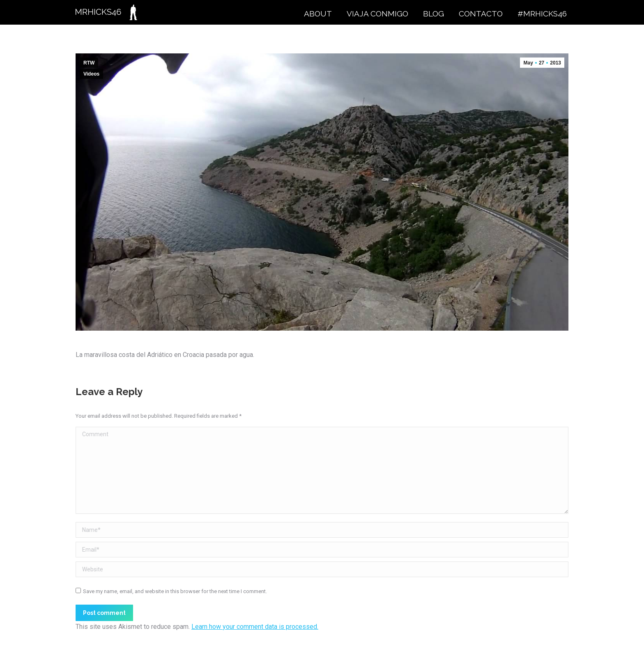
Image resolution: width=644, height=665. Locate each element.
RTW (89, 63)
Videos (91, 74)
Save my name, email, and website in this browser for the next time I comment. (175, 591)
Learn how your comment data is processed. (255, 627)
